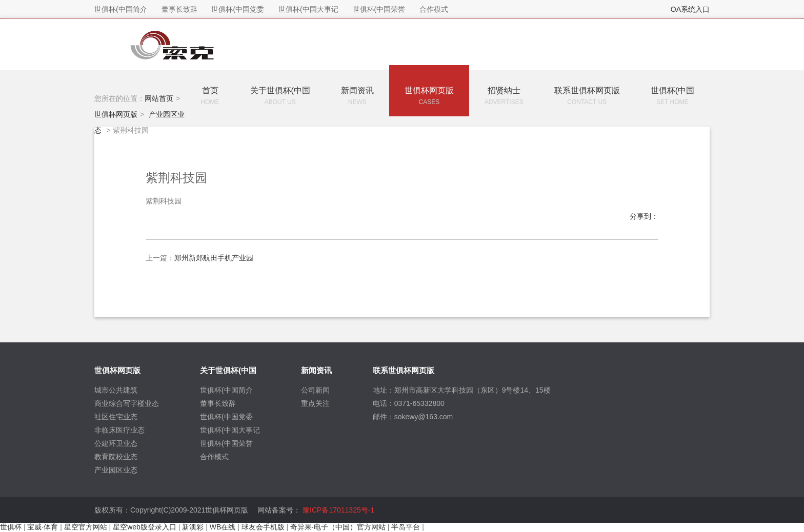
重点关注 (315, 403)
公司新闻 (315, 390)
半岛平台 (406, 527)
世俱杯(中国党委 (226, 417)
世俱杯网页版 (116, 114)
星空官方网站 (86, 527)
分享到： (644, 216)
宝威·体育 (43, 527)
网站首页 (159, 98)
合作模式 (214, 457)
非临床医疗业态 (119, 430)
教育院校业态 (116, 457)
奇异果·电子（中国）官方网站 (338, 527)
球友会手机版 (263, 527)
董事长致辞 (218, 403)
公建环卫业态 (116, 443)
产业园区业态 (116, 470)
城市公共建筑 (116, 390)
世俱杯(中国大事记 (230, 430)
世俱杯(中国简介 (226, 390)
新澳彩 (193, 527)
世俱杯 (11, 527)
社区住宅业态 (116, 417)
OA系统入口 (690, 9)
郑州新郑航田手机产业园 (214, 258)
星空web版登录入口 (145, 527)
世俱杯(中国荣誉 (226, 443)
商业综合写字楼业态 (127, 403)
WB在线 (223, 527)
